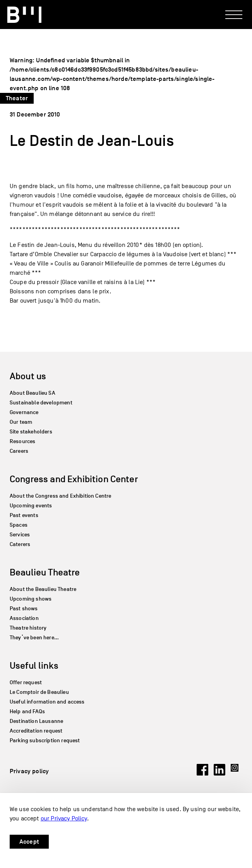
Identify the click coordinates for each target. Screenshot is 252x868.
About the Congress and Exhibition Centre (60, 496)
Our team (21, 422)
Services (20, 535)
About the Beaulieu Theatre (43, 589)
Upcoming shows (31, 599)
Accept (29, 842)
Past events (24, 515)
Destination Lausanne (36, 721)
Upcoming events (31, 506)
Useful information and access (47, 702)
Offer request (26, 682)
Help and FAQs (27, 711)
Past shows (24, 609)
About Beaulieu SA (33, 393)
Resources (22, 441)
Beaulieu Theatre (45, 572)
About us (28, 376)
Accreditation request (36, 731)
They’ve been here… (34, 638)
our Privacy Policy (64, 818)
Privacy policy (29, 771)
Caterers (20, 544)
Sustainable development (41, 403)
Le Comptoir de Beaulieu (39, 692)
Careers (19, 451)
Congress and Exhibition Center (74, 479)
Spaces (19, 525)
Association (24, 618)
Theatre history (28, 628)
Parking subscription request (45, 740)
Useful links (34, 665)
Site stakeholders (31, 432)
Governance (24, 412)
